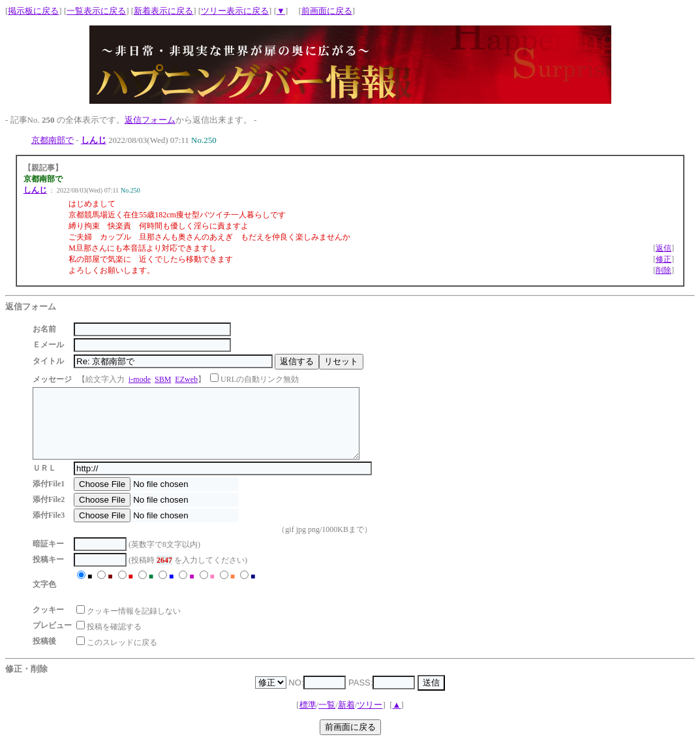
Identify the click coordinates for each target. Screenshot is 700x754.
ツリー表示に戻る (235, 11)
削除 (663, 270)
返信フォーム (150, 120)
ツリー (370, 718)
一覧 (327, 718)
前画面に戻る (327, 11)
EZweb (186, 379)
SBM (163, 379)
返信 (663, 248)
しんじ (94, 140)
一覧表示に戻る (96, 11)
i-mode (140, 379)
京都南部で (53, 140)
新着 (346, 718)
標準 (308, 718)
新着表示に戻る (163, 11)
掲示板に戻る (33, 11)
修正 (663, 259)
